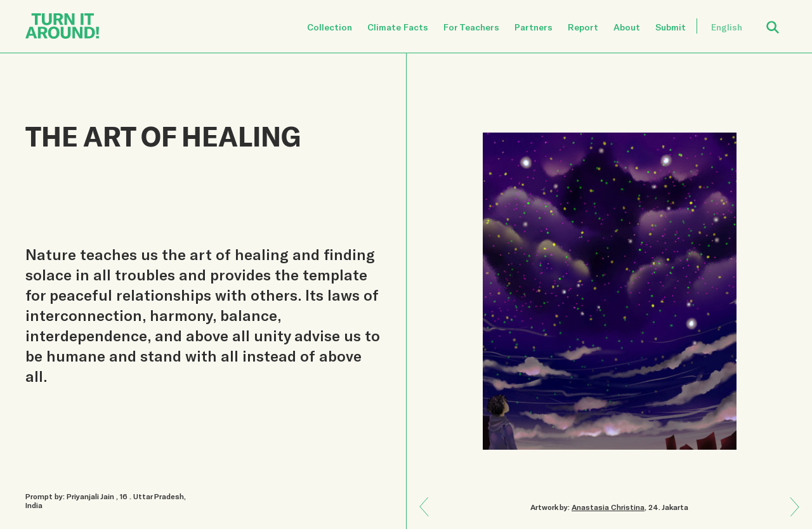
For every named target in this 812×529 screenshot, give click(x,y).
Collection (330, 27)
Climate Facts (398, 27)
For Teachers (471, 27)
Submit (671, 27)
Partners (534, 27)
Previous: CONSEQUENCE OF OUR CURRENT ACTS (790, 516)
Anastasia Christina (608, 507)
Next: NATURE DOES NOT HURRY (429, 498)
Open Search (781, 20)
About (627, 27)
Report (583, 27)
